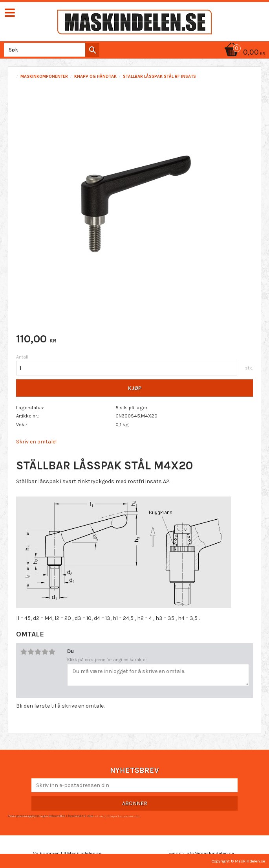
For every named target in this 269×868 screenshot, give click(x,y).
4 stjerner (45, 652)
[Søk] (92, 50)
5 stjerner (52, 652)
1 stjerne (24, 652)
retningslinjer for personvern (117, 816)
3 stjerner (38, 652)
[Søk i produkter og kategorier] (50, 50)
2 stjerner (31, 652)
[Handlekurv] (243, 53)
